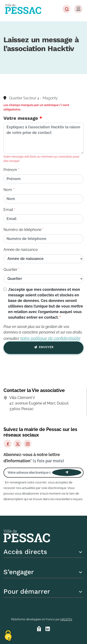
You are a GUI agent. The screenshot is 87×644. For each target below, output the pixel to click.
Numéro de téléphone (22, 230)
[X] (18, 444)
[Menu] (78, 9)
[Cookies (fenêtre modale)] (8, 636)
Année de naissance (21, 250)
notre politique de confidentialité (50, 338)
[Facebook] (8, 444)
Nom (8, 190)
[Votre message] (43, 138)
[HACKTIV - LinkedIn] (48, 629)
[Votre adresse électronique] (29, 473)
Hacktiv (66, 619)
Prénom (10, 170)
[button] (66, 9)
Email (8, 210)
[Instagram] (27, 444)
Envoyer (44, 348)
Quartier (10, 270)
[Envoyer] (67, 472)
